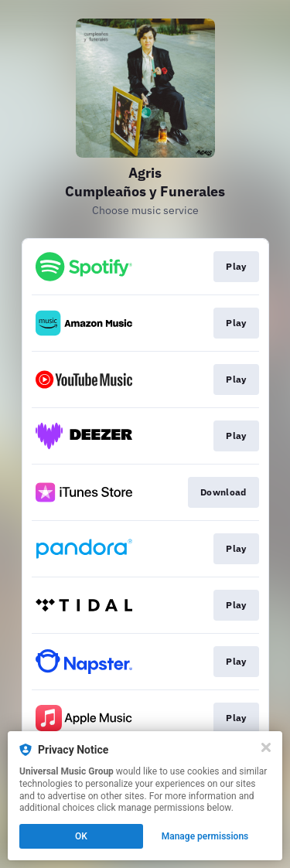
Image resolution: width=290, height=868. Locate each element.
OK (81, 836)
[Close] (266, 747)
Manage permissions (205, 836)
